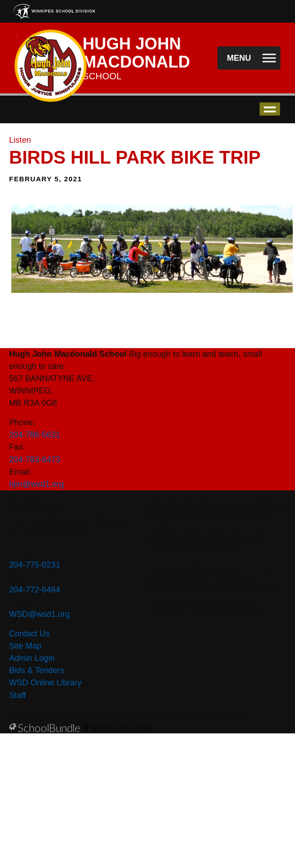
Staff (17, 695)
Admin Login (32, 658)
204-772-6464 (35, 590)
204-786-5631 (35, 435)
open (270, 109)
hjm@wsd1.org (37, 484)
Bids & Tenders (37, 670)
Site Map (25, 646)
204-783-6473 (35, 460)
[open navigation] (249, 58)
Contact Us (29, 634)
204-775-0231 (35, 565)
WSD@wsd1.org (39, 614)
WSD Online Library (45, 683)
